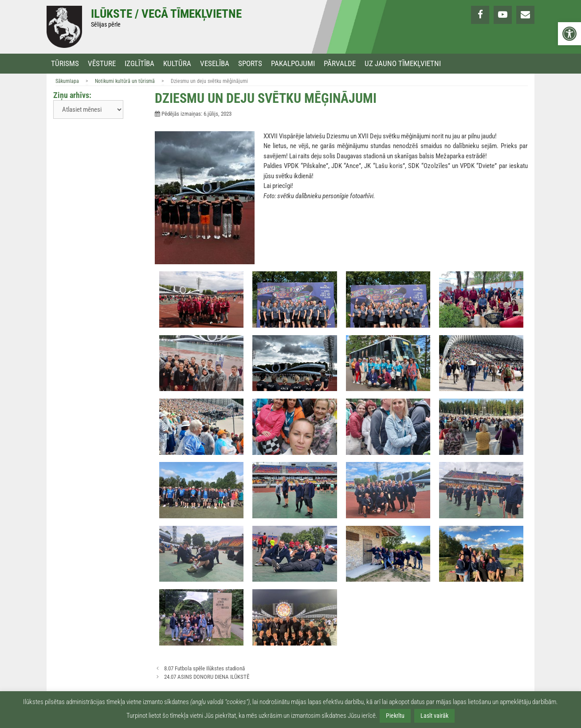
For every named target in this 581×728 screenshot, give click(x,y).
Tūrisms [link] (65, 64)
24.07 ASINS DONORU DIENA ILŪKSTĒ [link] (207, 677)
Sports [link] (250, 64)
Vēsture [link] (102, 64)
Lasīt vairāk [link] (434, 716)
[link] (569, 34)
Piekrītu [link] (395, 716)
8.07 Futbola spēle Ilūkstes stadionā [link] (204, 668)
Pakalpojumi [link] (293, 64)
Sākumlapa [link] (67, 81)
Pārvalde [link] (340, 64)
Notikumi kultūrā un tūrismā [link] (125, 81)
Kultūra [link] (177, 64)
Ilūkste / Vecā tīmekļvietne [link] (166, 14)
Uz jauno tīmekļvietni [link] (403, 64)
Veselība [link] (215, 64)
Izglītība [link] (139, 64)
